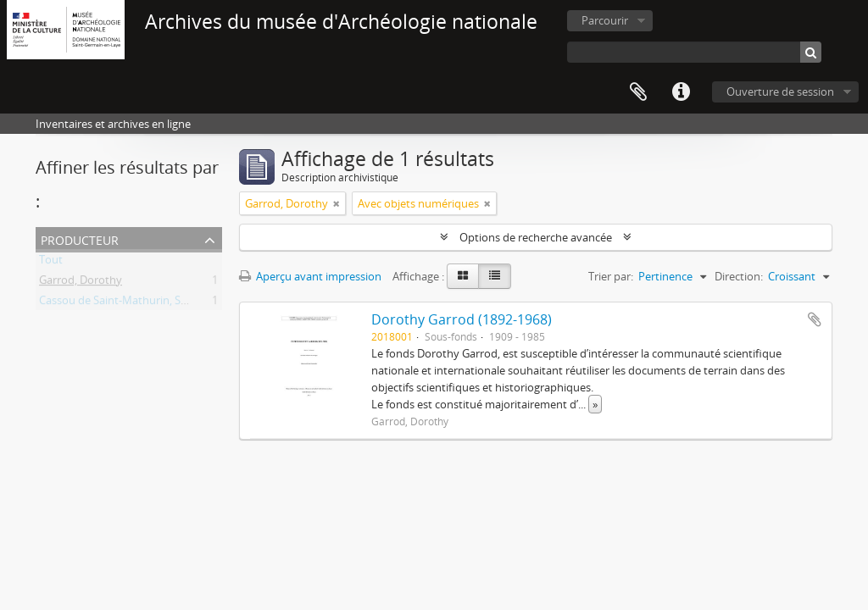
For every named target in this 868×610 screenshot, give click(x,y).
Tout (51, 263)
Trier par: (611, 276)
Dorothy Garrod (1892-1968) (462, 319)
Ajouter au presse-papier (815, 319)
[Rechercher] (811, 52)
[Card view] (463, 276)
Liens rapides (681, 92)
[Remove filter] (337, 203)
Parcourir (605, 20)
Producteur (80, 238)
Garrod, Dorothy (81, 283)
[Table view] (495, 276)
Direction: (739, 276)
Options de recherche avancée (536, 237)
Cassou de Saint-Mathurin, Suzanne (128, 303)
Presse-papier (638, 92)
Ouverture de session (780, 91)
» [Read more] (595, 404)
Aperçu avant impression (310, 276)
